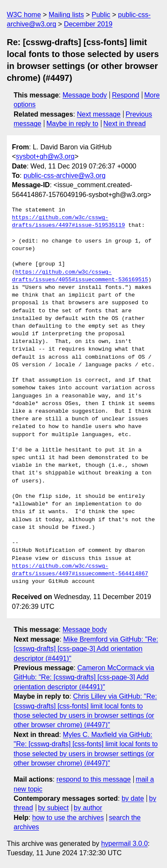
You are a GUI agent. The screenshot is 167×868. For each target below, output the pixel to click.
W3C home (24, 15)
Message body (85, 95)
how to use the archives (68, 818)
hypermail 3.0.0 (124, 844)
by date (132, 798)
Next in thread (124, 124)
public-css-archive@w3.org (64, 176)
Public (101, 15)
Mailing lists (66, 15)
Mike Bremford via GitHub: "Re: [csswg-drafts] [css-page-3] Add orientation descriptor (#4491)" (86, 649)
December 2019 (88, 24)
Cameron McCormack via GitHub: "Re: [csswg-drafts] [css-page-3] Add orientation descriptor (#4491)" (84, 677)
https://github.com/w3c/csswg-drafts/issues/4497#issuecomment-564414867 (80, 570)
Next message (99, 114)
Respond (126, 95)
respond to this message (93, 779)
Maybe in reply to (72, 124)
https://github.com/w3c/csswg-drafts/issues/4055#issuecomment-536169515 (80, 276)
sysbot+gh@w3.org (45, 156)
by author (88, 808)
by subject (53, 808)
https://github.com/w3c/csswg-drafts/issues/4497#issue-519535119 (68, 222)
